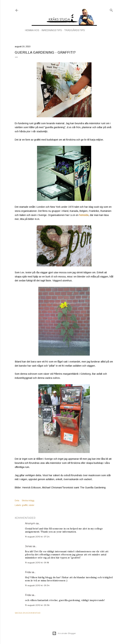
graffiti (25, 505)
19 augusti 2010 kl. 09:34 (37, 585)
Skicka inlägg (28, 501)
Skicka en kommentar (28, 613)
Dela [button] (17, 501)
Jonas (28, 546)
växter (31, 505)
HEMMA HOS (32, 30)
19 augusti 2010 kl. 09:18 (37, 562)
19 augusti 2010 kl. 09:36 (37, 605)
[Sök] (111, 10)
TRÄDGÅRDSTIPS (74, 30)
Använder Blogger (64, 633)
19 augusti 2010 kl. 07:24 (37, 537)
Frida (28, 572)
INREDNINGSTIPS (52, 30)
